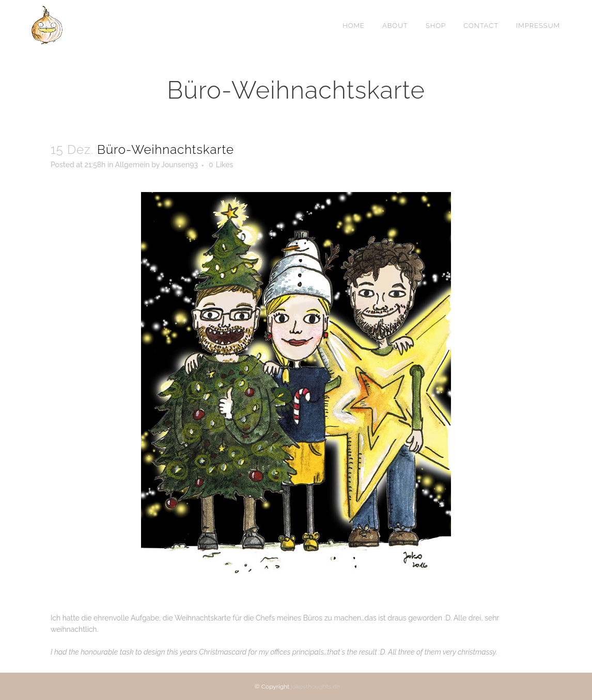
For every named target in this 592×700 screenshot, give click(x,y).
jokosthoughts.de (315, 687)
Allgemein (132, 165)
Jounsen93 (180, 165)
